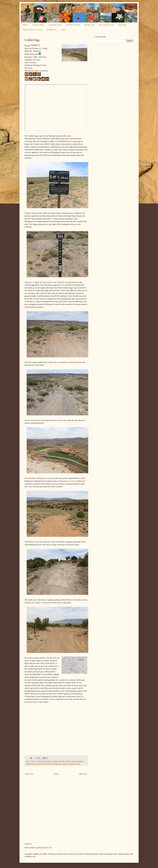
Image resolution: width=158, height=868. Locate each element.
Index (63, 30)
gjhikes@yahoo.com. (45, 848)
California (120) (55, 25)
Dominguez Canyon (67, 481)
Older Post (83, 774)
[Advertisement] (114, 62)
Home (25, 25)
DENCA (68, 141)
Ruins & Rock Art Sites (33, 30)
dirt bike (68, 761)
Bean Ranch (43, 761)
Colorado (61, 761)
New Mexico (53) (106, 25)
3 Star (33, 761)
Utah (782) (122, 25)
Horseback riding (52, 764)
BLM (49, 761)
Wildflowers (52, 30)
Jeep (60, 764)
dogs (73, 761)
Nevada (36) (89, 25)
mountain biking (67, 764)
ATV (37, 761)
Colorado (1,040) (73, 25)
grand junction (41, 764)
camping (55, 761)
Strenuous (77, 764)
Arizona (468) (38, 25)
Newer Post (29, 774)
